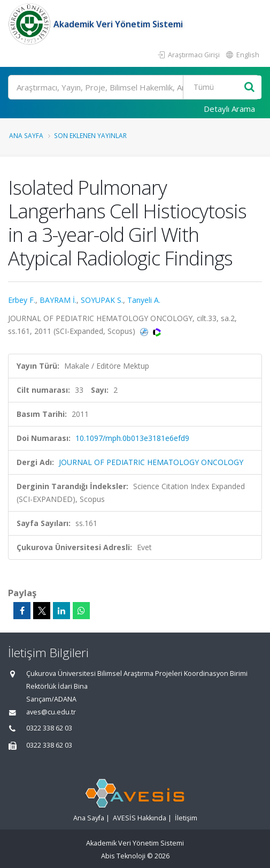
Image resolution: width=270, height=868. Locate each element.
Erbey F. (22, 300)
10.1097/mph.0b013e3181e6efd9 (132, 438)
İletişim (186, 818)
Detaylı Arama (229, 109)
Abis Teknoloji (123, 856)
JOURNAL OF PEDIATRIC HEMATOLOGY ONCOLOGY (151, 462)
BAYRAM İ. (58, 300)
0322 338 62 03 (49, 728)
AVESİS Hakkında (140, 818)
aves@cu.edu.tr (51, 712)
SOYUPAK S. (102, 300)
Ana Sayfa (26, 135)
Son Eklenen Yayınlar (90, 135)
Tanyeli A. (144, 300)
